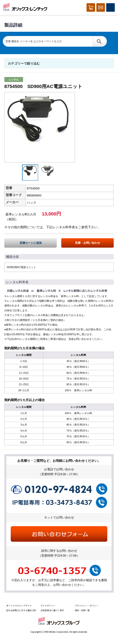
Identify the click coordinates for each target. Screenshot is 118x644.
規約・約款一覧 (82, 610)
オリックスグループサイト (19, 606)
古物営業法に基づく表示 (52, 610)
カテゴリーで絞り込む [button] (24, 63)
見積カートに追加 (31, 243)
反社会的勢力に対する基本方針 (21, 610)
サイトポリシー (48, 606)
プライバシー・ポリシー (87, 606)
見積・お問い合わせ (87, 243)
